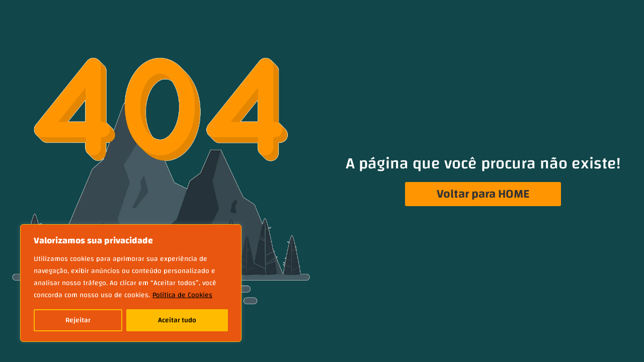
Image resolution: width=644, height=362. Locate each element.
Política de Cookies (182, 295)
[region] (131, 283)
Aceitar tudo (177, 320)
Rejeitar (78, 320)
